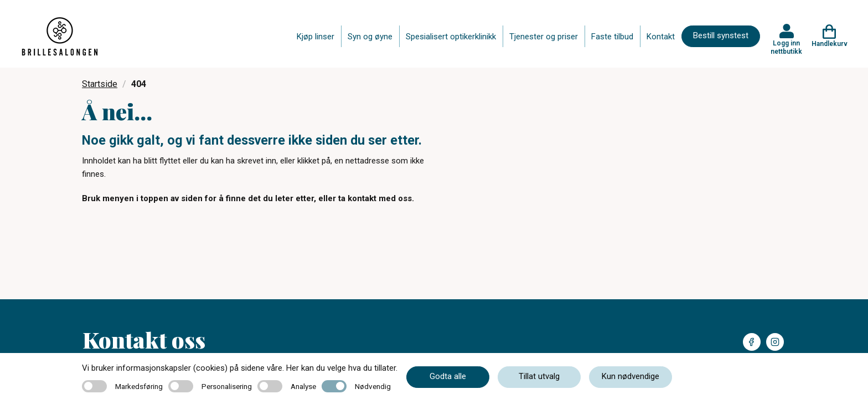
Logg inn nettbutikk (786, 47)
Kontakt (661, 37)
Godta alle (448, 376)
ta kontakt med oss (375, 198)
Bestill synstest (721, 35)
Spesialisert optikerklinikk (451, 37)
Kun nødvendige (631, 376)
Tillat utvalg (539, 376)
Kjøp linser (316, 37)
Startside (100, 84)
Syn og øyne (370, 37)
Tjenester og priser (544, 37)
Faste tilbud (612, 37)
